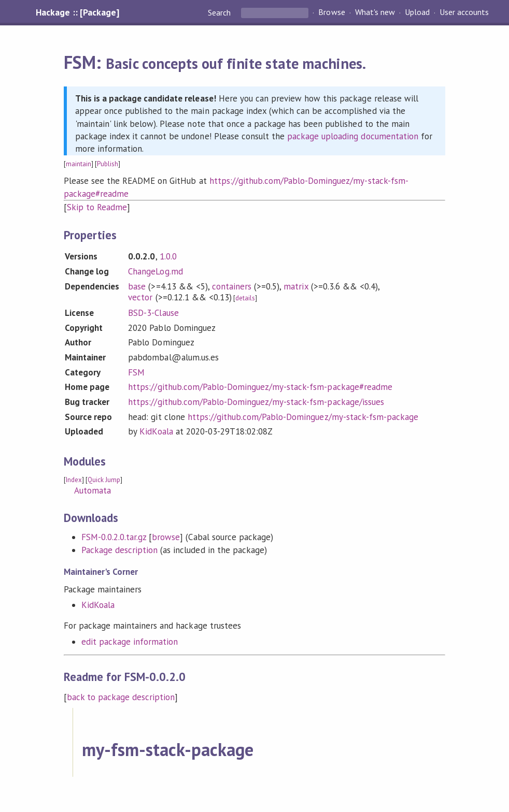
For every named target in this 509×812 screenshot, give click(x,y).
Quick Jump (104, 480)
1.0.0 (168, 256)
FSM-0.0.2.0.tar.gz (114, 537)
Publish (108, 164)
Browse (331, 12)
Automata (93, 490)
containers (232, 286)
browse (166, 537)
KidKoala (156, 431)
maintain (79, 164)
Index (74, 480)
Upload (417, 12)
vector (140, 297)
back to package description (121, 697)
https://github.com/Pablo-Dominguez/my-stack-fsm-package (303, 417)
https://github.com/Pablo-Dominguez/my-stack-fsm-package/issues (256, 402)
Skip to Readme (97, 207)
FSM (136, 372)
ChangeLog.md (155, 271)
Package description (119, 550)
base (137, 286)
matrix (296, 286)
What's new (375, 12)
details (245, 298)
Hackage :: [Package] (77, 12)
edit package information (130, 642)
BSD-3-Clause (153, 313)
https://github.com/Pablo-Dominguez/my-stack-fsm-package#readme (260, 387)
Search (220, 12)
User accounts (464, 12)
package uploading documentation (353, 136)
